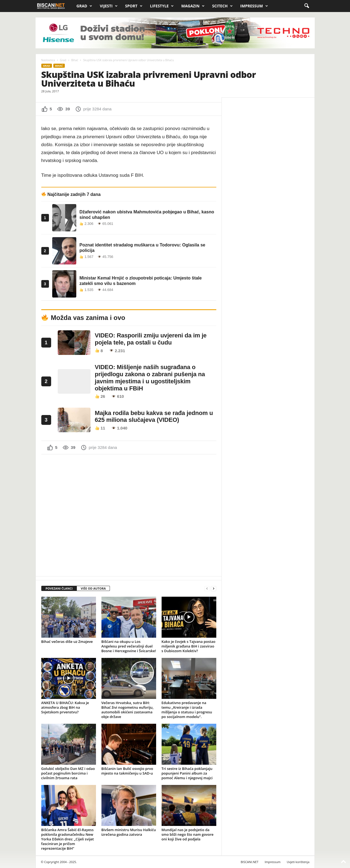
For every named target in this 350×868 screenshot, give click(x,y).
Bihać (75, 60)
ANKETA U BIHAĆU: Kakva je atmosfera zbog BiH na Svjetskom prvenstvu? (65, 707)
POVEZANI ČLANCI (59, 588)
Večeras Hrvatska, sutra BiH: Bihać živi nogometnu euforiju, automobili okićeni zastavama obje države (128, 710)
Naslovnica (48, 60)
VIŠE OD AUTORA (93, 588)
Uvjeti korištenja (298, 862)
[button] (307, 6)
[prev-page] (207, 589)
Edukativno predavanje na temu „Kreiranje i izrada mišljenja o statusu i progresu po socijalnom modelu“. (187, 710)
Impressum (254, 6)
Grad (84, 6)
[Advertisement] (129, 515)
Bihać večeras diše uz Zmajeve (67, 642)
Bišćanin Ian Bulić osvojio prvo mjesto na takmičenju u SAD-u (127, 771)
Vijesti (109, 6)
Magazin (193, 6)
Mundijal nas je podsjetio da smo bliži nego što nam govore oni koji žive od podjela (188, 834)
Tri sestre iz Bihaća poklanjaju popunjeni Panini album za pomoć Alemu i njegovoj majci (187, 773)
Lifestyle (162, 6)
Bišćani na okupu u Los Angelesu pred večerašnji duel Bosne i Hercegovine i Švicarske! (129, 646)
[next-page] (214, 589)
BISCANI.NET (250, 862)
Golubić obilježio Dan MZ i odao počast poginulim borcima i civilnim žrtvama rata (68, 773)
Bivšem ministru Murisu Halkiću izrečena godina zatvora (129, 832)
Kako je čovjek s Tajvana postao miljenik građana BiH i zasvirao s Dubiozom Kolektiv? (189, 646)
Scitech (222, 6)
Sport (134, 6)
